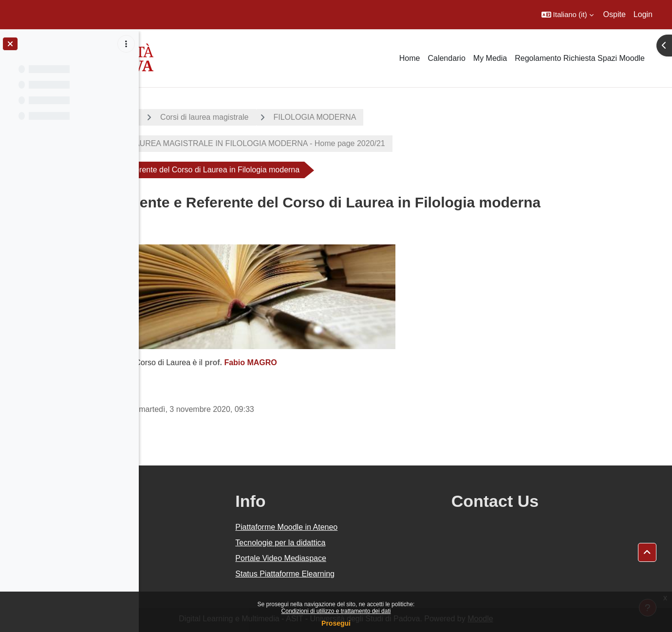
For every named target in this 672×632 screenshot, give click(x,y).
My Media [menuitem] (490, 58)
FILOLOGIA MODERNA (395, 117)
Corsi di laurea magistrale (285, 117)
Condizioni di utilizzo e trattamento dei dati (336, 611)
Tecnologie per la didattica (373, 543)
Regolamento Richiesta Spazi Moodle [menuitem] (580, 58)
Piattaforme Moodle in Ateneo (379, 527)
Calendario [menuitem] (446, 58)
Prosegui (336, 623)
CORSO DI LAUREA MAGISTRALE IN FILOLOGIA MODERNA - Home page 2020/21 (317, 143)
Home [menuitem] (410, 58)
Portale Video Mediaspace (373, 558)
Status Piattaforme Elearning (377, 574)
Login (643, 14)
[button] (568, 15)
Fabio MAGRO (331, 362)
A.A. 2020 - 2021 (187, 117)
